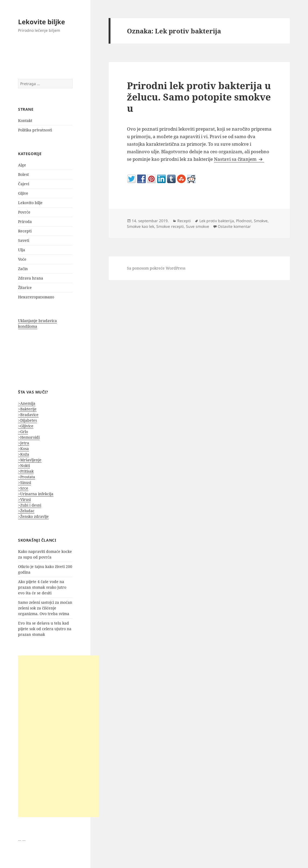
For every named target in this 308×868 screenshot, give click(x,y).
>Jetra (24, 443)
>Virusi (24, 499)
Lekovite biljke (41, 22)
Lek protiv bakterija (217, 221)
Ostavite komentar (234, 226)
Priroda (25, 222)
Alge (22, 165)
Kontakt (25, 121)
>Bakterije (27, 409)
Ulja (22, 250)
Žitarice (25, 287)
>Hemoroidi (29, 437)
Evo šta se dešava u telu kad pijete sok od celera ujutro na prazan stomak (45, 629)
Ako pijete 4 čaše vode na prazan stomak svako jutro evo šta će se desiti (42, 587)
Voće (22, 259)
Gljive (23, 193)
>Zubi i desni (30, 505)
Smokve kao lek (141, 226)
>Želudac (26, 511)
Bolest (23, 174)
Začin (23, 269)
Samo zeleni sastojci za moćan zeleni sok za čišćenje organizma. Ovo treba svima (45, 608)
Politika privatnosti (35, 130)
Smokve (261, 221)
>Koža (24, 454)
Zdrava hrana (31, 278)
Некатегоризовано (36, 297)
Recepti (25, 231)
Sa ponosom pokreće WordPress (156, 268)
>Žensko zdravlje (33, 516)
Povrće (24, 212)
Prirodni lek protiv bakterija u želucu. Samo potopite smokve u (199, 97)
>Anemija (27, 403)
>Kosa (23, 449)
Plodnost (244, 221)
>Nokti (24, 466)
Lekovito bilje (30, 203)
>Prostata (27, 477)
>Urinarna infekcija (36, 494)
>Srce (23, 488)
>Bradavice (28, 415)
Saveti (24, 240)
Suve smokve (198, 226)
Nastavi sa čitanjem (239, 159)
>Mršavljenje (30, 460)
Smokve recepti (170, 226)
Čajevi (24, 184)
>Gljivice (26, 426)
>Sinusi (25, 482)
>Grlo (23, 432)
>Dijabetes (27, 420)
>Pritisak (26, 471)
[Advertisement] (58, 736)
